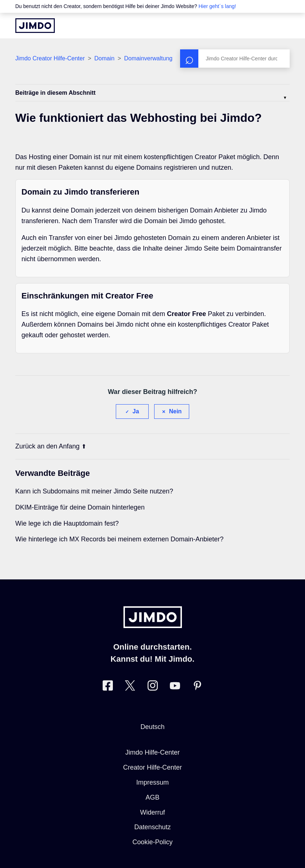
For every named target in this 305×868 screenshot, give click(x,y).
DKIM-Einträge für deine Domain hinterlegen (80, 507)
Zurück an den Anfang (51, 446)
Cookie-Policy (152, 842)
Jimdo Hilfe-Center (152, 752)
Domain (104, 58)
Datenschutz (152, 827)
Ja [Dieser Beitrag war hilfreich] (136, 411)
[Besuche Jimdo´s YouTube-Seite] (175, 687)
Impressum (152, 782)
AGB (152, 797)
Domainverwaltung (148, 58)
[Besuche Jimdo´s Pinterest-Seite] (197, 687)
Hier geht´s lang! (217, 6)
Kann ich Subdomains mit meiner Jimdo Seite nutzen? (94, 491)
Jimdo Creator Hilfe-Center (50, 58)
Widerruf (152, 812)
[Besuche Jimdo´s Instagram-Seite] (153, 687)
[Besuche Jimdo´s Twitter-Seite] (130, 687)
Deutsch (152, 727)
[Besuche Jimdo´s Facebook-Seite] (108, 687)
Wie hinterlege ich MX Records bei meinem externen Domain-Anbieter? (119, 539)
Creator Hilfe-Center (152, 767)
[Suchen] (235, 59)
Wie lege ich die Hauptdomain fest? (67, 523)
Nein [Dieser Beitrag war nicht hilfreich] (176, 411)
